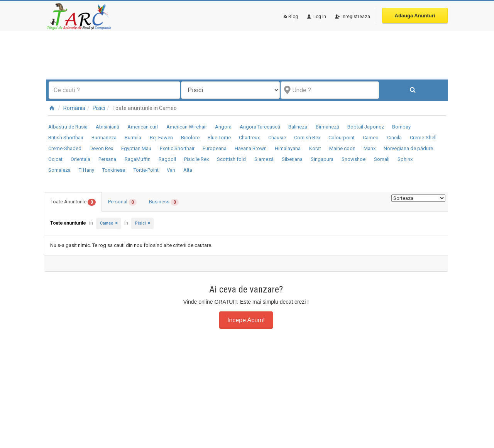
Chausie (277, 138)
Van (171, 170)
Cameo (371, 138)
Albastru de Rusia (68, 127)
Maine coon (342, 148)
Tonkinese (114, 170)
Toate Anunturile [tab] (73, 202)
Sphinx (405, 159)
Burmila (133, 138)
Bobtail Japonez (366, 127)
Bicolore (190, 138)
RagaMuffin (138, 159)
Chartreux (249, 138)
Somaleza (59, 170)
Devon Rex (101, 148)
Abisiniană (107, 127)
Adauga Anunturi (415, 16)
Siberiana (292, 159)
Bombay (401, 127)
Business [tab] (164, 202)
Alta (188, 170)
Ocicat (55, 159)
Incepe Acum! (246, 320)
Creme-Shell (423, 138)
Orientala (80, 159)
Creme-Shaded (65, 148)
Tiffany (86, 170)
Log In (316, 17)
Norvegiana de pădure (408, 148)
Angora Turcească (260, 127)
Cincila (394, 138)
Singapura (322, 159)
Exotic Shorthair (177, 148)
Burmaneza (104, 138)
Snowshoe (354, 159)
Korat (315, 148)
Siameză (264, 159)
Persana (107, 159)
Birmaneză (327, 127)
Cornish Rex (307, 138)
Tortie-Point (146, 170)
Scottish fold (231, 159)
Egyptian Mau (136, 148)
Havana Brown (251, 148)
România (74, 108)
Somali (382, 159)
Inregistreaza (352, 17)
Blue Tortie (219, 138)
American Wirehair (187, 127)
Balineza (298, 127)
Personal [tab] (122, 202)
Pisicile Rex (196, 159)
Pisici (99, 108)
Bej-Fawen (161, 138)
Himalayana (288, 148)
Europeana (215, 148)
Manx (370, 148)
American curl (143, 127)
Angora (223, 127)
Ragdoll (167, 159)
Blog (291, 17)
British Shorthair (66, 138)
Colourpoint (342, 138)
